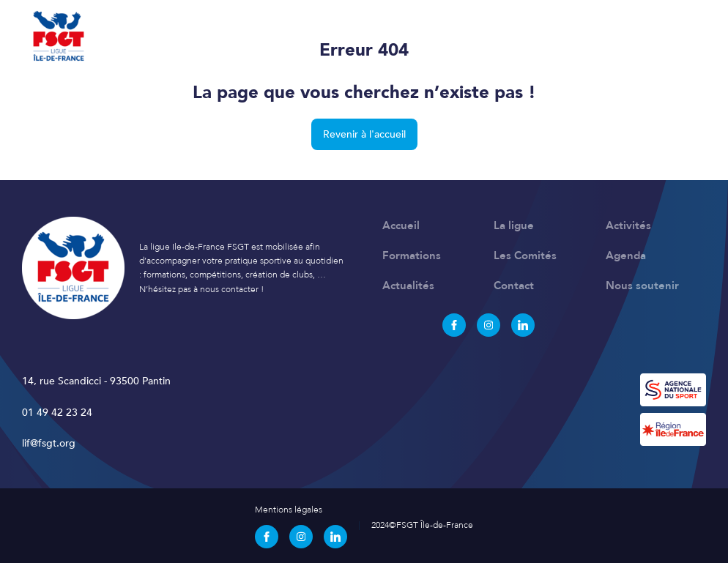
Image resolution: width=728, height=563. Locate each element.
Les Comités (525, 256)
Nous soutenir (642, 286)
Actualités (408, 286)
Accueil (401, 225)
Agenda (626, 256)
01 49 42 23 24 (57, 413)
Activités (628, 225)
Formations (412, 256)
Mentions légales (289, 510)
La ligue (514, 225)
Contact (514, 286)
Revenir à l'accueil (364, 134)
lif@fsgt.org (49, 443)
